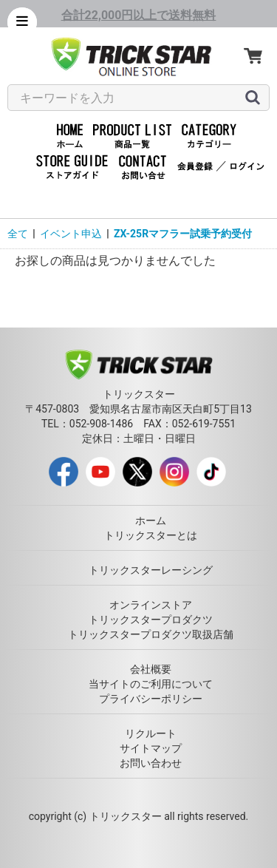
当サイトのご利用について (151, 684)
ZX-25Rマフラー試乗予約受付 (183, 234)
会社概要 (151, 669)
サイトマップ (151, 748)
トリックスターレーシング (151, 570)
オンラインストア (151, 605)
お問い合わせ (151, 763)
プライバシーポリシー (151, 699)
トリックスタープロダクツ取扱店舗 (151, 634)
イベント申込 (71, 234)
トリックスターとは (151, 535)
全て (18, 234)
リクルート (151, 733)
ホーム (151, 521)
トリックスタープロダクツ (151, 620)
